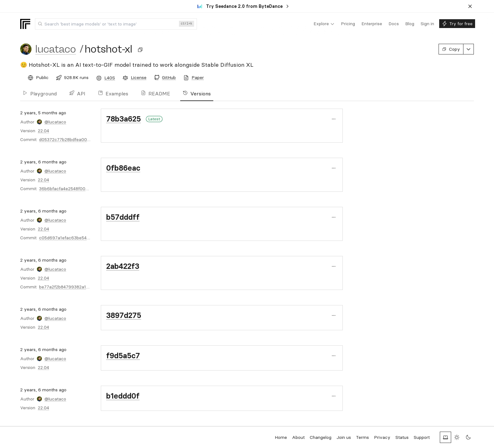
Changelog (321, 437)
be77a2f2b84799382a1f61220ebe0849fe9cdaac (89, 287)
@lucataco (55, 122)
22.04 (43, 131)
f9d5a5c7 (123, 356)
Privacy (382, 437)
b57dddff (123, 217)
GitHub (169, 77)
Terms (362, 437)
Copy (451, 49)
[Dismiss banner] (470, 6)
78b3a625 (123, 119)
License (139, 77)
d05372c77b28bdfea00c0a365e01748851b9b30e (89, 139)
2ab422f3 (123, 266)
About (298, 437)
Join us (344, 437)
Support (422, 437)
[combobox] (116, 24)
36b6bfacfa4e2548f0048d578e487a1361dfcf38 (87, 189)
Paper (198, 77)
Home (281, 437)
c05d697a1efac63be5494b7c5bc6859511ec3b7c (89, 238)
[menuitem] (324, 24)
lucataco (56, 49)
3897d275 (124, 315)
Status (402, 437)
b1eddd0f (123, 396)
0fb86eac (123, 168)
